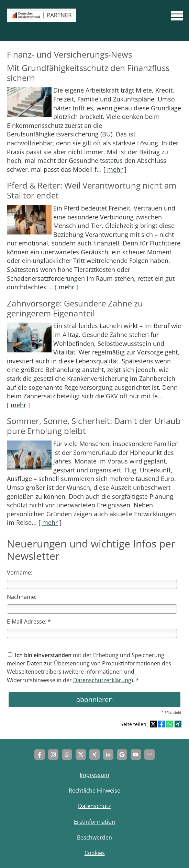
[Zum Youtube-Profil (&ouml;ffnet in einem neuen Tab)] (136, 755)
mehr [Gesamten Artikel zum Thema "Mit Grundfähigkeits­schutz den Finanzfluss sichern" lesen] (115, 169)
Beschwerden (94, 837)
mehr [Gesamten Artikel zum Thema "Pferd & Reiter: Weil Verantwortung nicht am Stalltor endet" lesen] (66, 287)
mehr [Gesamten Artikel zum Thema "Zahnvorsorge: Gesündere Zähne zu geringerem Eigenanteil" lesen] (18, 405)
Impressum (94, 775)
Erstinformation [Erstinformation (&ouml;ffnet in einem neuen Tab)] (94, 822)
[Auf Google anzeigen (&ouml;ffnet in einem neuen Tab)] (122, 755)
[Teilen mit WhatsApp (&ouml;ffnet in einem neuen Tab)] (170, 724)
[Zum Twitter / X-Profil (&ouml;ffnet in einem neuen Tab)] (81, 755)
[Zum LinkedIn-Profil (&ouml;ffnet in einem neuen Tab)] (108, 755)
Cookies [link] (95, 853)
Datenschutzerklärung (102, 680)
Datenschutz (94, 806)
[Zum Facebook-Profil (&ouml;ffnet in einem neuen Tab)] (40, 755)
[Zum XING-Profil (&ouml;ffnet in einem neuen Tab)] (94, 755)
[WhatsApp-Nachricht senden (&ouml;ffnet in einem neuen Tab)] (67, 755)
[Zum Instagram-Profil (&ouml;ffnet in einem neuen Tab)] (53, 755)
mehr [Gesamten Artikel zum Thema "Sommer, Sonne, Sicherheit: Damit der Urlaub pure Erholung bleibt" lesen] (50, 522)
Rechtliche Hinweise (94, 791)
